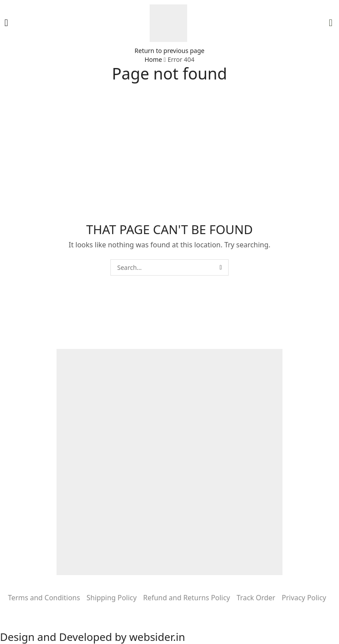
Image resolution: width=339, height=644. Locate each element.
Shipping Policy (112, 598)
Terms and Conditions (44, 598)
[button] (6, 23)
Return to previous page (169, 51)
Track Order (256, 598)
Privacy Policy (304, 598)
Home (153, 59)
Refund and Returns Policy (186, 598)
